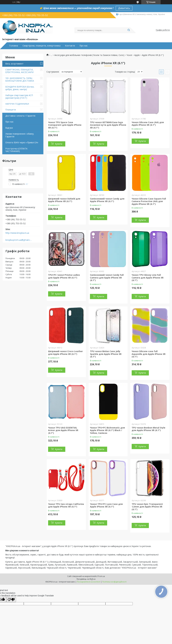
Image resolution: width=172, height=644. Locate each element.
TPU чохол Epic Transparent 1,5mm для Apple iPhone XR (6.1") (147, 507)
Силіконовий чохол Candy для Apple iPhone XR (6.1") (107, 200)
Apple (137, 55)
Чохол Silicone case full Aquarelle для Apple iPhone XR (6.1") (149, 354)
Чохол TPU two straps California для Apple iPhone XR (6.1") (66, 505)
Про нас (84, 46)
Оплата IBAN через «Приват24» (22, 142)
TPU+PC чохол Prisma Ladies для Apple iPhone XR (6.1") (64, 276)
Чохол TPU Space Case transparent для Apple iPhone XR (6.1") (65, 125)
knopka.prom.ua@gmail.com (19, 240)
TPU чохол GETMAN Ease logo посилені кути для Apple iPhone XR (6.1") (108, 125)
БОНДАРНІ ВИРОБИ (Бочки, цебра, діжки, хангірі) (20, 88)
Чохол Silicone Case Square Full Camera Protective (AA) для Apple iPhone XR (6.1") (149, 201)
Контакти (70, 46)
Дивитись (124, 8)
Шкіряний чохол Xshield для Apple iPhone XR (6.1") (64, 200)
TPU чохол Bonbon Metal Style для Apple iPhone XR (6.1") (148, 429)
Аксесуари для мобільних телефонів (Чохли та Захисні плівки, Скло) (89, 55)
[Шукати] (129, 30)
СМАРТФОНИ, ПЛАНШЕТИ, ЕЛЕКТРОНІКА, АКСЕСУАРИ (19, 71)
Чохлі (129, 55)
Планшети (11, 110)
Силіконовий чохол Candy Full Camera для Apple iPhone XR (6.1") (107, 278)
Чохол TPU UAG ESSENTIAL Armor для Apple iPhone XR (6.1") (63, 430)
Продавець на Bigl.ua (86, 579)
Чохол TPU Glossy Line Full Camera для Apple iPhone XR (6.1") (148, 278)
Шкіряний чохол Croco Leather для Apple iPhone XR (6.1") (65, 353)
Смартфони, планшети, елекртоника (41, 46)
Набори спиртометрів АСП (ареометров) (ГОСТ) (19, 97)
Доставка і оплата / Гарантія (20, 116)
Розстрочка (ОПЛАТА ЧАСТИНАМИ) (16, 150)
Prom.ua (101, 576)
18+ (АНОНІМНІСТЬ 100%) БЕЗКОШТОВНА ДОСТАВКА (20, 80)
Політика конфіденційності (114, 582)
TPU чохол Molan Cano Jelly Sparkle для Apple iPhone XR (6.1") (106, 354)
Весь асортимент (14, 64)
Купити (59, 144)
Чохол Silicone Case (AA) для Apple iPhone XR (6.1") (148, 124)
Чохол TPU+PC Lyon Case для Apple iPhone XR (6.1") (106, 505)
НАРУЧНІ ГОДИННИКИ (17, 104)
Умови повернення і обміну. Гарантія (20, 135)
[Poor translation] (11, 600)
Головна (14, 46)
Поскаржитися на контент (89, 582)
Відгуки (9, 128)
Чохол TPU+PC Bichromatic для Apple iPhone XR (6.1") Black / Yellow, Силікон (107, 430)
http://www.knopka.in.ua (17, 233)
